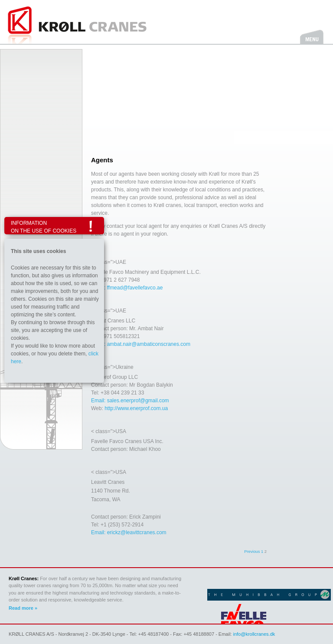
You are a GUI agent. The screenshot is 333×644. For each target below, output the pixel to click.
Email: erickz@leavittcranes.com (129, 532)
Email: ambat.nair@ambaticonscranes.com (141, 344)
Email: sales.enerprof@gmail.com (130, 401)
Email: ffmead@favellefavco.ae (127, 288)
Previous (252, 552)
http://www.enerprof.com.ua (136, 408)
